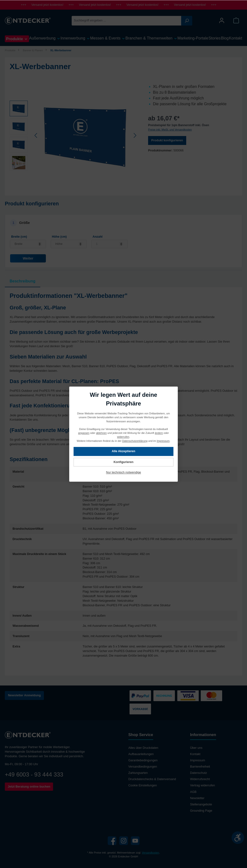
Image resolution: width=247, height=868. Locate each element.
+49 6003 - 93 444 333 (34, 774)
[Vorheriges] (36, 135)
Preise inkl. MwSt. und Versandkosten (170, 130)
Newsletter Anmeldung (24, 695)
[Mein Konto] (222, 21)
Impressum (198, 760)
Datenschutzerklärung (135, 441)
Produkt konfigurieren (167, 140)
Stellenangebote (201, 804)
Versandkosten (150, 853)
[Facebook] (112, 841)
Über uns (196, 748)
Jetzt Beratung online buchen (29, 787)
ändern (159, 433)
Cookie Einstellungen (143, 785)
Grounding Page (201, 811)
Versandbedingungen (143, 767)
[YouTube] (135, 841)
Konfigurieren (124, 462)
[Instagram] (124, 841)
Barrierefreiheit (200, 767)
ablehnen (101, 433)
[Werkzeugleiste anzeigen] (238, 838)
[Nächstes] (135, 135)
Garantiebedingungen (143, 760)
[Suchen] (187, 21)
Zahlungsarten (138, 773)
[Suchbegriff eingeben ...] (127, 21)
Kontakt (195, 754)
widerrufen (123, 437)
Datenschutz (199, 773)
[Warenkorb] (236, 21)
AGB (193, 792)
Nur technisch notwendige (124, 472)
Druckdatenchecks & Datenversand (152, 779)
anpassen (84, 433)
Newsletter (197, 798)
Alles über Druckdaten (143, 748)
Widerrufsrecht (200, 779)
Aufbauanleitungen (141, 754)
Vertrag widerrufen (202, 785)
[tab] (23, 281)
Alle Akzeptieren (123, 451)
